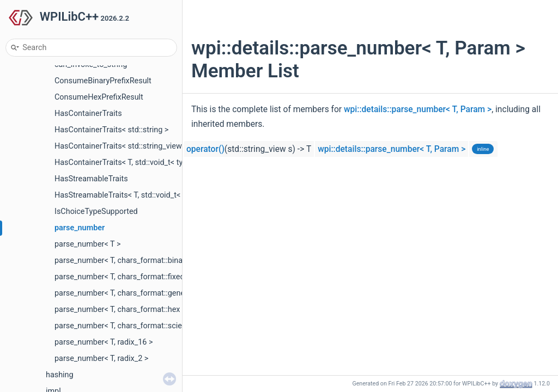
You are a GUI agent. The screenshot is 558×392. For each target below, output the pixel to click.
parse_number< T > (87, 244)
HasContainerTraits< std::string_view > (121, 146)
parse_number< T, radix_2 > (101, 359)
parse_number (80, 228)
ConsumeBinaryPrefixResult (103, 81)
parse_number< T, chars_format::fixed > (123, 277)
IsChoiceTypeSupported (96, 212)
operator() (205, 149)
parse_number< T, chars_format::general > (127, 293)
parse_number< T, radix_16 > (104, 342)
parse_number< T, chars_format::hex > (120, 310)
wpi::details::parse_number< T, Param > (418, 109)
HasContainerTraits (88, 114)
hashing (60, 375)
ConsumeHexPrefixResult (99, 97)
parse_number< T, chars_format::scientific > (130, 326)
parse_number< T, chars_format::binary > (125, 261)
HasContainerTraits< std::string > (111, 130)
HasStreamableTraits (91, 179)
